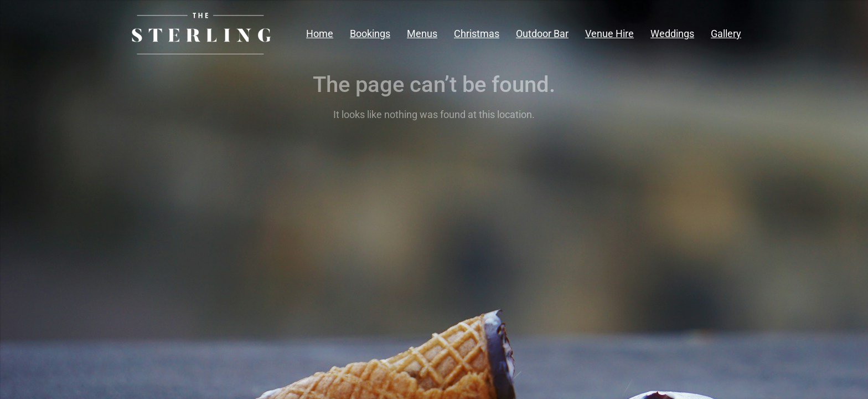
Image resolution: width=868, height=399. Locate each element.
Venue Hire (609, 34)
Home (320, 34)
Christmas (477, 34)
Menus (422, 34)
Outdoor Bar (542, 34)
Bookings (370, 34)
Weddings (672, 34)
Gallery (726, 34)
